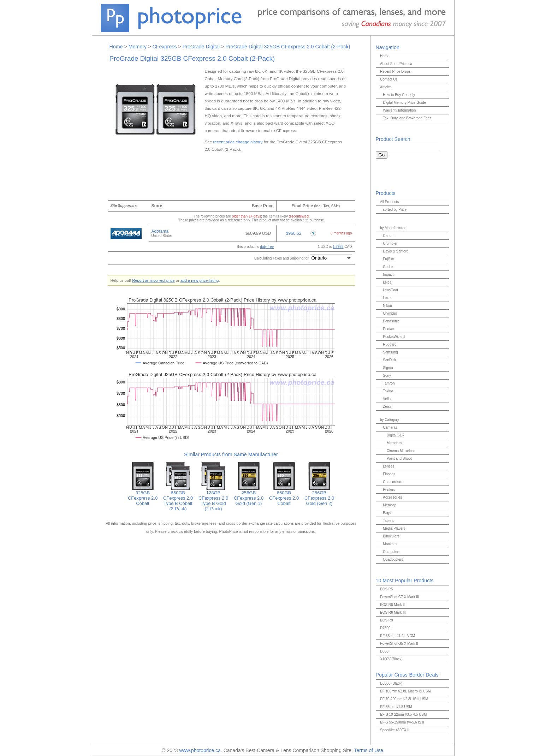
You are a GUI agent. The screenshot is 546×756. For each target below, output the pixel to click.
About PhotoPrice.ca (396, 64)
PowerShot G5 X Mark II (399, 644)
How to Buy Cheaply (399, 95)
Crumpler (390, 243)
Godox (388, 267)
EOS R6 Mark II (392, 605)
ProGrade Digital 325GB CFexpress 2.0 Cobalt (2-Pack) (288, 47)
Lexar (387, 298)
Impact (388, 275)
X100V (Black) (391, 659)
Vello (387, 399)
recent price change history (238, 142)
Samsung (390, 352)
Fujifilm (388, 259)
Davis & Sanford (396, 251)
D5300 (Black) (391, 683)
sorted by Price (395, 210)
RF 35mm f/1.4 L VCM (397, 636)
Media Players (394, 528)
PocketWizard (394, 337)
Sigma (388, 368)
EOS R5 (387, 589)
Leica (387, 282)
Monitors (390, 544)
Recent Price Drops (395, 72)
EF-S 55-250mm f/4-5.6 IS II (402, 722)
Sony (387, 376)
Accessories (392, 497)
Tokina (388, 391)
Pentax (388, 329)
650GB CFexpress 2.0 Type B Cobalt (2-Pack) (178, 499)
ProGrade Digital (201, 47)
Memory (138, 47)
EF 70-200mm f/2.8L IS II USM (404, 699)
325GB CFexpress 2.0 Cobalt (143, 496)
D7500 (385, 628)
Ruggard (390, 344)
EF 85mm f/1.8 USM (396, 707)
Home (116, 47)
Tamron (389, 383)
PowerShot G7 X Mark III (400, 597)
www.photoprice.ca (200, 750)
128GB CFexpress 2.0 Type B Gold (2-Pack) (213, 499)
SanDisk (389, 360)
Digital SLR (396, 435)
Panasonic (391, 321)
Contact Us (389, 79)
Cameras (390, 427)
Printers (389, 490)
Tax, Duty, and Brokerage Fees (407, 118)
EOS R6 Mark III (393, 612)
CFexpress (164, 47)
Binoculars (391, 536)
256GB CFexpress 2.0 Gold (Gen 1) (249, 496)
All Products (389, 202)
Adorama (160, 231)
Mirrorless (394, 443)
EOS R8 (387, 620)
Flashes (389, 474)
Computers (391, 552)
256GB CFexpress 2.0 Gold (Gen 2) (319, 496)
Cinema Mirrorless (401, 451)
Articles (386, 87)
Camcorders (392, 482)
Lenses (388, 466)
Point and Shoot (399, 459)
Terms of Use (368, 750)
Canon (388, 236)
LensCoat (390, 290)
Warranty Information (399, 110)
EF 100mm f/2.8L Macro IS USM (405, 691)
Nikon (387, 306)
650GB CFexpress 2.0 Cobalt (284, 496)
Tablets (388, 521)
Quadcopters (393, 559)
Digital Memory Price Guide (404, 103)
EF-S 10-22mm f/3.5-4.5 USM (403, 715)
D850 (384, 651)
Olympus (390, 313)
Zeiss (387, 407)
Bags (387, 513)
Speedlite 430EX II (395, 730)
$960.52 (294, 233)
